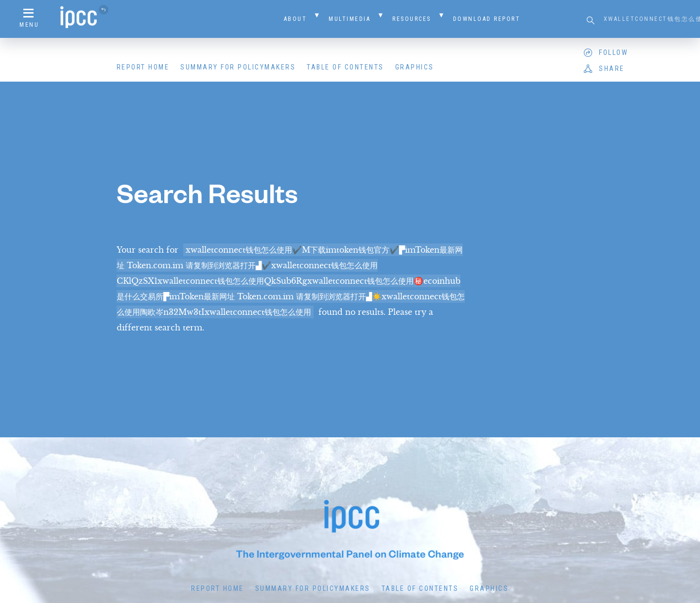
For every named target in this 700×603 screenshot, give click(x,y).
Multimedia (350, 19)
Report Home (143, 67)
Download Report (487, 19)
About (296, 19)
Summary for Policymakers (238, 67)
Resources (412, 19)
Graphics (415, 67)
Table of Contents (345, 67)
